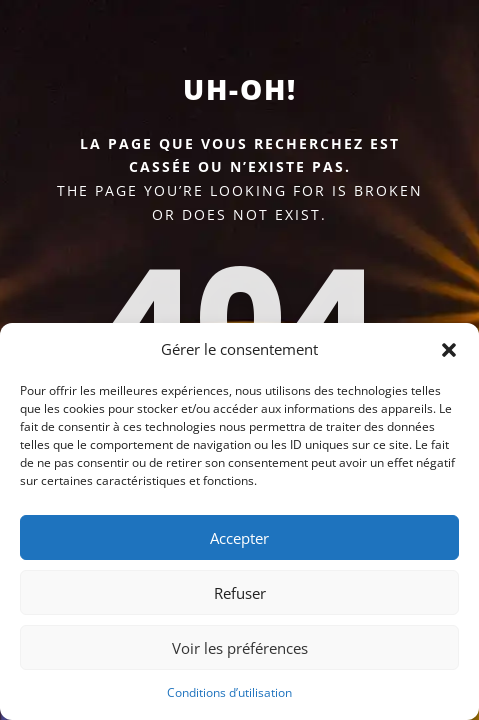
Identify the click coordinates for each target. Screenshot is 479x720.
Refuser (240, 593)
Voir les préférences (240, 648)
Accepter (239, 538)
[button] (449, 350)
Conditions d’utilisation (229, 692)
